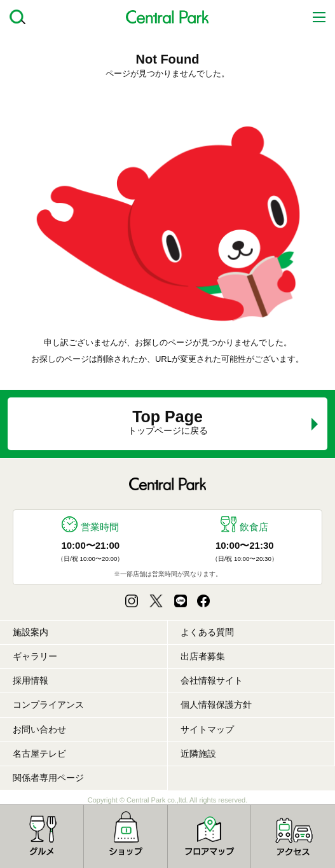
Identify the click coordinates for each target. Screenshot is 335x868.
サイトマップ (207, 729)
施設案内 (31, 632)
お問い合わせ (39, 729)
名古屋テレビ (39, 754)
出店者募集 (203, 656)
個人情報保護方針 (216, 705)
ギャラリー (35, 656)
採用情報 (31, 680)
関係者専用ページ (48, 778)
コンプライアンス (48, 705)
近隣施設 (198, 754)
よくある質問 (207, 632)
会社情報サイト (212, 680)
